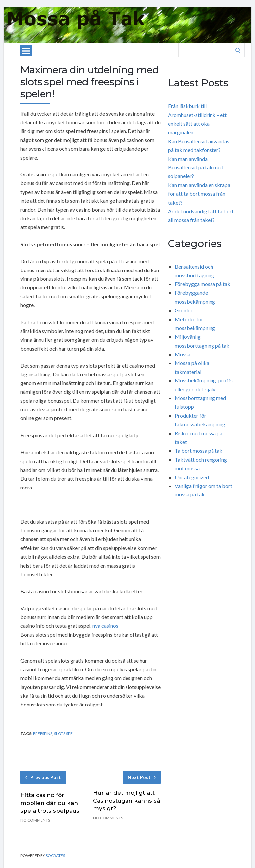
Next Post (142, 777)
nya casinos (105, 626)
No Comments (35, 820)
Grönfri (183, 310)
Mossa (182, 354)
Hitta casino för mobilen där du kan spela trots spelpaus (50, 803)
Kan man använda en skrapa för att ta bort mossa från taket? (199, 194)
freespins (43, 734)
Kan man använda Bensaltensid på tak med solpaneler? (196, 167)
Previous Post (43, 777)
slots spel (64, 734)
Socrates (55, 856)
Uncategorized (192, 477)
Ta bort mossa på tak (199, 450)
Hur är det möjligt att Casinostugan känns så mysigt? (127, 801)
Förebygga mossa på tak (203, 284)
